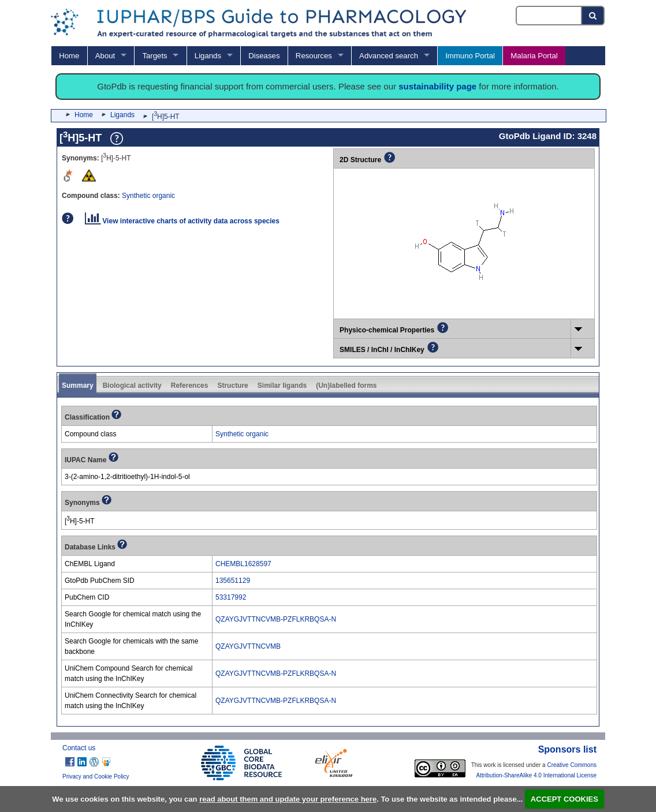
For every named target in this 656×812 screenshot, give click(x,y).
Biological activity (132, 386)
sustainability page (437, 86)
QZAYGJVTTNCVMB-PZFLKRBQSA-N (276, 619)
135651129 (233, 581)
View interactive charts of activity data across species (182, 221)
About (105, 56)
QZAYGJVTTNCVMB (248, 646)
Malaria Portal (534, 56)
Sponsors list (567, 749)
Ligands (208, 56)
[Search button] (593, 16)
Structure (232, 386)
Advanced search (389, 56)
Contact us (79, 748)
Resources (314, 56)
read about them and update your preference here (288, 799)
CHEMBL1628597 (243, 564)
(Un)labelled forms (346, 386)
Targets (154, 56)
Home (69, 56)
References (190, 386)
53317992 (231, 597)
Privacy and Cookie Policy (96, 777)
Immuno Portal (470, 56)
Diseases (264, 56)
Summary (78, 386)
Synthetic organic (148, 196)
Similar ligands (282, 386)
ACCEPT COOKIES (564, 799)
